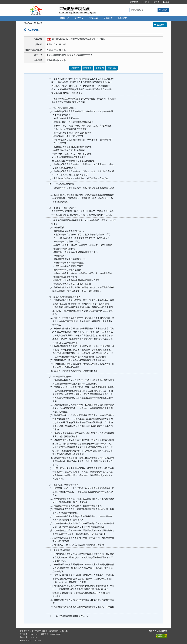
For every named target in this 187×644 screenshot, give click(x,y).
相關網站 (123, 18)
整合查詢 (163, 10)
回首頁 (156, 2)
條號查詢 (100, 68)
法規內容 (75, 68)
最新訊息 (64, 18)
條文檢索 (87, 68)
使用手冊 (146, 2)
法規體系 (79, 18)
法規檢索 (94, 18)
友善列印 (160, 25)
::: (125, 2)
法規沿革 (112, 68)
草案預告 (108, 18)
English (166, 2)
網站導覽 (134, 2)
